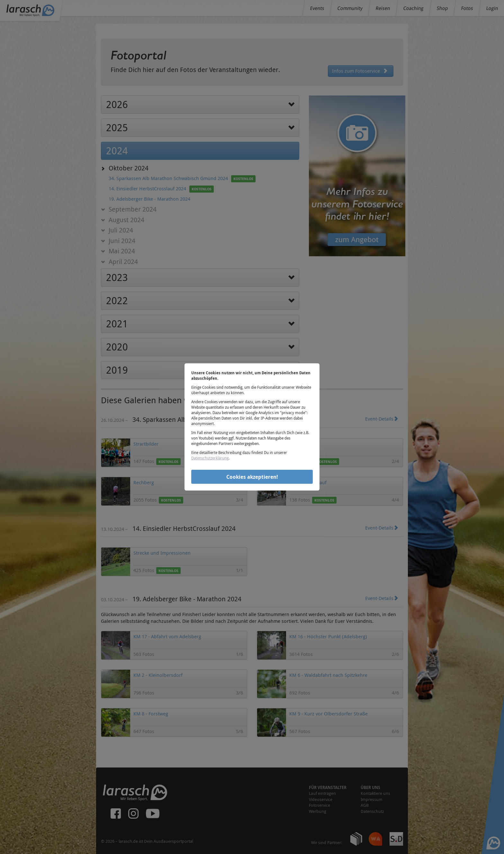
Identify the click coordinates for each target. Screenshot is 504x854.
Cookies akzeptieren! (252, 477)
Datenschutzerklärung (210, 458)
